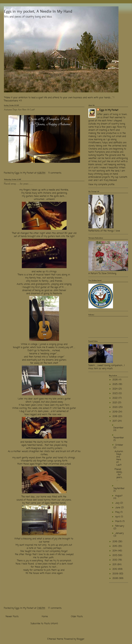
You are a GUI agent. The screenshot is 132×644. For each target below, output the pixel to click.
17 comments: (55, 608)
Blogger (81, 639)
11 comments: (55, 173)
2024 (115, 389)
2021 (115, 403)
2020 (115, 407)
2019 (115, 412)
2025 (115, 384)
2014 (115, 551)
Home (45, 617)
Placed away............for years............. (18, 184)
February (120, 526)
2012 (115, 560)
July (118, 503)
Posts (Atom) (51, 624)
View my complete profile (101, 184)
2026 (116, 380)
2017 (115, 421)
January (119, 533)
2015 (115, 546)
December (118, 428)
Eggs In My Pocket (109, 110)
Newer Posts (12, 617)
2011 (115, 565)
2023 (115, 393)
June (118, 508)
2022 (115, 398)
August (119, 496)
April (118, 517)
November (119, 438)
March (119, 521)
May (118, 512)
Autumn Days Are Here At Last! (19, 110)
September (119, 488)
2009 (116, 574)
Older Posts (77, 617)
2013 (115, 555)
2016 (115, 542)
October (119, 445)
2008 (116, 578)
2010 (115, 569)
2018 (115, 416)
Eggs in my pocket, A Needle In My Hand (38, 11)
